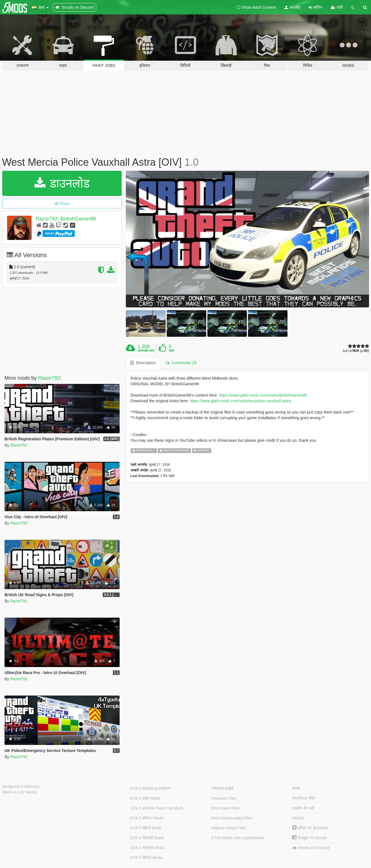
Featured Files (224, 798)
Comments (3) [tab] (181, 363)
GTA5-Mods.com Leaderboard (238, 838)
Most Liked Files (226, 808)
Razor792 (49, 378)
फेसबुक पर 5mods (309, 838)
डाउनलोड (62, 183)
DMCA (298, 818)
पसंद (171, 351)
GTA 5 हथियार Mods (147, 818)
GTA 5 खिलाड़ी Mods (147, 838)
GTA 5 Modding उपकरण (150, 788)
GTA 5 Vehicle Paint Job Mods (157, 808)
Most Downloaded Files (232, 818)
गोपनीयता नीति (304, 798)
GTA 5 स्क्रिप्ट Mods (146, 828)
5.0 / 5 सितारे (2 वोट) (356, 351)
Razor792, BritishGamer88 (66, 219)
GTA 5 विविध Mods (146, 858)
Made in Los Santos (20, 792)
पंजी (337, 7)
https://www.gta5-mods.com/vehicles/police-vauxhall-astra (240, 401)
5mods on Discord (311, 848)
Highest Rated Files (229, 828)
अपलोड (292, 7)
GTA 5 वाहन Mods (145, 798)
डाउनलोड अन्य (146, 351)
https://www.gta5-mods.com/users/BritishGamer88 (263, 395)
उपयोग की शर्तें (303, 808)
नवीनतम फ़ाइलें (222, 788)
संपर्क (296, 788)
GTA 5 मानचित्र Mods (147, 848)
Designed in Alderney (21, 786)
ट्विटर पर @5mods (310, 828)
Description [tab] (143, 363)
